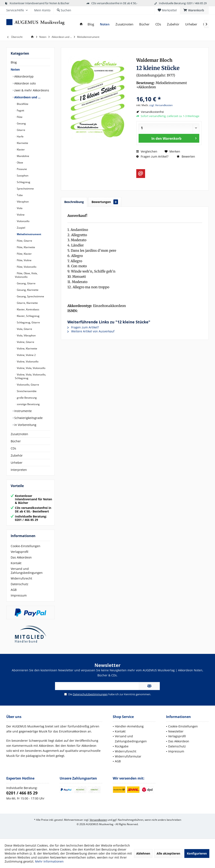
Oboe (20, 163)
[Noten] (105, 24)
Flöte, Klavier (24, 254)
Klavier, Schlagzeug (28, 316)
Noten (15, 69)
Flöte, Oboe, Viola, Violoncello (26, 275)
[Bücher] (144, 24)
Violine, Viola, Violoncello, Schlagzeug (30, 376)
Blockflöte (22, 104)
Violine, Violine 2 (26, 355)
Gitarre (21, 130)
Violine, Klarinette (27, 348)
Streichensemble (26, 391)
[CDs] (158, 24)
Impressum (19, 595)
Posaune (22, 169)
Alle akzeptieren (168, 853)
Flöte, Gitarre (24, 241)
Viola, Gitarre (24, 329)
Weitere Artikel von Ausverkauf (91, 331)
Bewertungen (105, 202)
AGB (14, 590)
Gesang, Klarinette (27, 290)
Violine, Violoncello (27, 362)
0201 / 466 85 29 (22, 793)
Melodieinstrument (29, 234)
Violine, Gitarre (25, 342)
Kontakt (16, 563)
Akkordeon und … (27, 97)
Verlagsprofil (20, 552)
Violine (20, 215)
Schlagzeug (23, 182)
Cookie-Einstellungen (26, 546)
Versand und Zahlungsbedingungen (27, 571)
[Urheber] (191, 24)
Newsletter (176, 731)
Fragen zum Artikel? (152, 156)
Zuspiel (21, 228)
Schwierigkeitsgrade (28, 418)
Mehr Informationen (49, 861)
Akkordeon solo (25, 83)
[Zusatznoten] (124, 24)
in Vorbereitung (25, 425)
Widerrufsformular (128, 756)
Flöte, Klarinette (26, 247)
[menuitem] (194, 10)
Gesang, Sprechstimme (30, 296)
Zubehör (17, 455)
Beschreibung (74, 202)
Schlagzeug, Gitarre (28, 322)
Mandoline (23, 156)
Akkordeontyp (24, 76)
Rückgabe (122, 746)
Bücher (16, 441)
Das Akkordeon (21, 557)
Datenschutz (20, 584)
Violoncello (23, 221)
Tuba (19, 195)
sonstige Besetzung (28, 404)
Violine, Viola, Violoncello (31, 368)
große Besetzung (26, 398)
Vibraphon (22, 202)
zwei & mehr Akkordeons (31, 90)
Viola (19, 208)
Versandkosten (98, 820)
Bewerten (186, 156)
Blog (14, 62)
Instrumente (23, 411)
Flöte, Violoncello (26, 267)
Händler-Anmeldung (129, 726)
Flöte (19, 117)
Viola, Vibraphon (26, 335)
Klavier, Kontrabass (28, 309)
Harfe (20, 136)
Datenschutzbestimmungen (90, 694)
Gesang (21, 123)
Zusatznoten (19, 434)
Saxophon (22, 176)
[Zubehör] (173, 24)
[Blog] (91, 24)
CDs (13, 448)
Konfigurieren (197, 853)
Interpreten (19, 470)
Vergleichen (147, 151)
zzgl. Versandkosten (161, 105)
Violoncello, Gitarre (28, 385)
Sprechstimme (25, 189)
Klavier (20, 149)
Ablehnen (143, 853)
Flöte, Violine (24, 260)
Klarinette (22, 143)
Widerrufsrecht (21, 578)
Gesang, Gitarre (26, 283)
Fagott (20, 110)
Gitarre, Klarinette (27, 303)
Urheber (17, 463)
